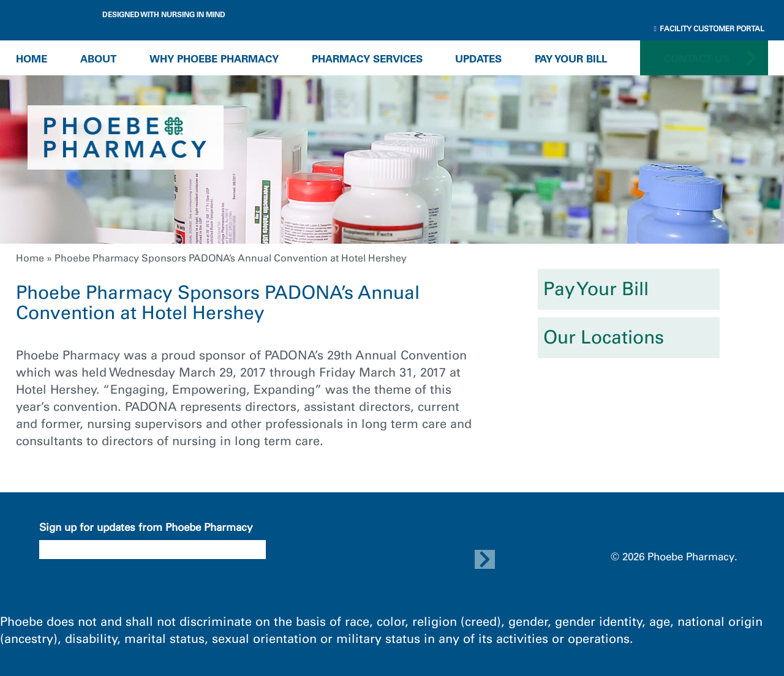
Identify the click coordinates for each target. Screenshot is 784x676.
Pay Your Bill (571, 59)
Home (32, 59)
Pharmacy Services (367, 59)
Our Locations (604, 337)
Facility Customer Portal (709, 29)
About (98, 59)
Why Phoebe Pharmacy (214, 59)
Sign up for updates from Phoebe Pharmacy (146, 527)
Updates (478, 59)
